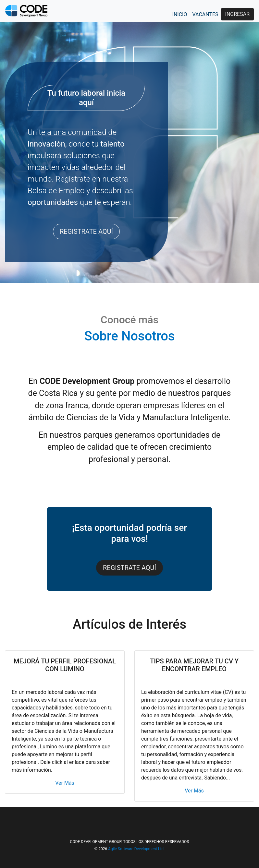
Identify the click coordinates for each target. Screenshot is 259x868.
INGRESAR (237, 14)
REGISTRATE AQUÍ (86, 232)
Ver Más (65, 783)
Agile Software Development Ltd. (136, 849)
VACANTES (205, 14)
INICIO (180, 14)
